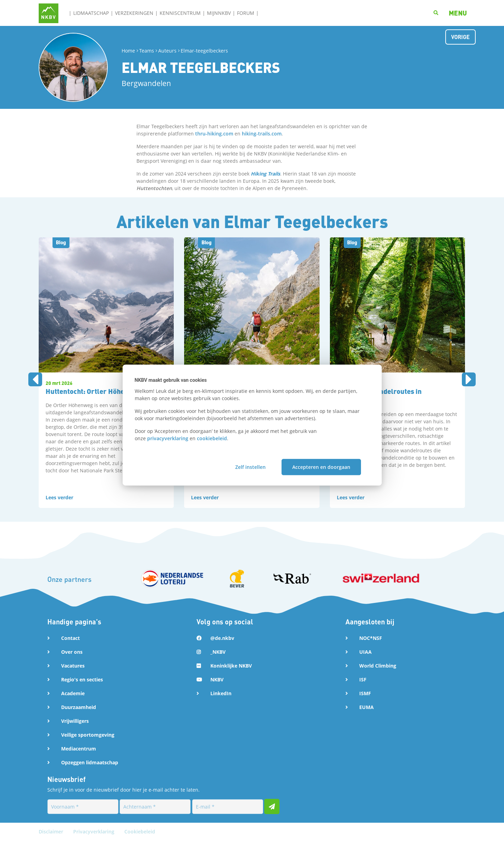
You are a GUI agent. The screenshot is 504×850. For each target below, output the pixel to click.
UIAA (365, 661)
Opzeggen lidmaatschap (90, 772)
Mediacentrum (79, 758)
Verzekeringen (134, 13)
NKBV (217, 689)
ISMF (365, 703)
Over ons (72, 661)
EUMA (367, 716)
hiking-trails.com (262, 134)
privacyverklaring (168, 438)
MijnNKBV (219, 13)
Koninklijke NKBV (231, 675)
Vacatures (73, 675)
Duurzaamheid (79, 716)
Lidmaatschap (91, 13)
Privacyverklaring (94, 841)
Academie (73, 703)
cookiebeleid (212, 438)
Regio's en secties (82, 689)
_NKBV (218, 661)
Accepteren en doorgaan (321, 467)
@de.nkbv (222, 647)
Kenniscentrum (180, 13)
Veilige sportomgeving (88, 744)
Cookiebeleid (140, 841)
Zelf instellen (250, 467)
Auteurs (167, 51)
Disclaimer (52, 841)
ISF (363, 689)
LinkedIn (221, 703)
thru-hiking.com (214, 134)
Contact (70, 647)
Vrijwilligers (75, 730)
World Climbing (378, 675)
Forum (246, 13)
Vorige (460, 37)
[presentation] (35, 384)
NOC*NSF (371, 647)
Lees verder (59, 507)
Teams (147, 51)
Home (128, 51)
